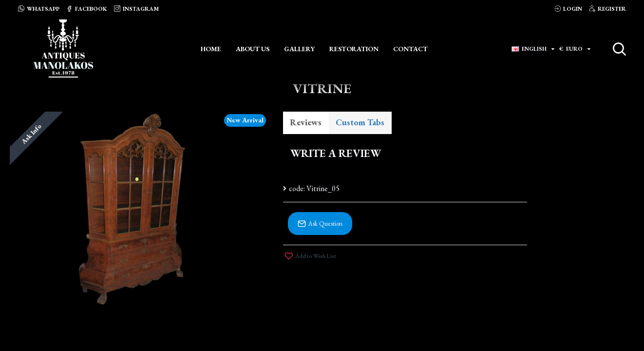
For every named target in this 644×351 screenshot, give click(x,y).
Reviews (306, 123)
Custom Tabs (361, 123)
